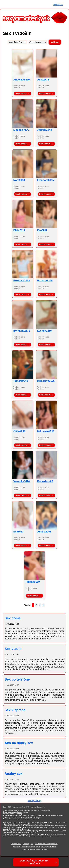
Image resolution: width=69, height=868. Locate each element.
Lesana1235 (44, 331)
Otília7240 (19, 431)
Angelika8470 (22, 80)
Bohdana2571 (22, 331)
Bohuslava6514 (46, 481)
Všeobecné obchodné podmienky (46, 844)
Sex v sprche (15, 710)
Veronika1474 (22, 481)
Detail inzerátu (21, 94)
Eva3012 (42, 230)
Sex (32, 844)
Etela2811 (19, 230)
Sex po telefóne (17, 679)
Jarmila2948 (45, 130)
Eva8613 (18, 532)
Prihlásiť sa (58, 5)
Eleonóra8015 (46, 180)
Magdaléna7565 (23, 130)
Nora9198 (19, 180)
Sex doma (13, 618)
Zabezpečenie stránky (49, 847)
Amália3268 (44, 532)
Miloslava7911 (46, 431)
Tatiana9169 (33, 582)
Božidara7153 (22, 281)
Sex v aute (13, 649)
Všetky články (34, 800)
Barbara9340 (45, 281)
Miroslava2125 (46, 381)
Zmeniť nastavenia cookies (31, 849)
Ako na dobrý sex (19, 743)
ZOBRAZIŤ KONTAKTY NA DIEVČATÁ (34, 862)
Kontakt (45, 849)
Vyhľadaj (55, 42)
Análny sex (14, 774)
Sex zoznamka (16, 844)
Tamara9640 (21, 381)
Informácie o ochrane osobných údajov (26, 847)
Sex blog (26, 844)
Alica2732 (43, 80)
